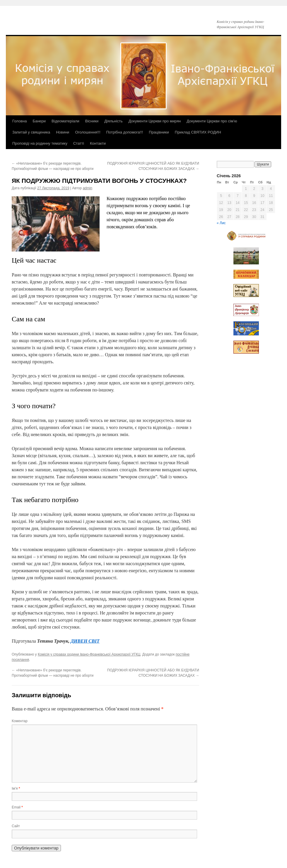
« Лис (221, 223)
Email (17, 807)
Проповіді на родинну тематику (40, 143)
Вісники (92, 121)
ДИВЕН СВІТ (85, 641)
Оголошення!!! (88, 132)
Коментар (20, 721)
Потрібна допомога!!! (125, 132)
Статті (79, 143)
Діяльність (113, 121)
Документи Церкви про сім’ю (212, 121)
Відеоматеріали (65, 121)
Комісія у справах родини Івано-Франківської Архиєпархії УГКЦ (89, 654)
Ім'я (16, 788)
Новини (63, 132)
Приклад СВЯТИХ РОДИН (198, 132)
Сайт (16, 826)
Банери (39, 121)
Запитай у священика (31, 132)
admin (87, 188)
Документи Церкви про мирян (155, 121)
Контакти (98, 143)
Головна (19, 121)
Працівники (159, 132)
